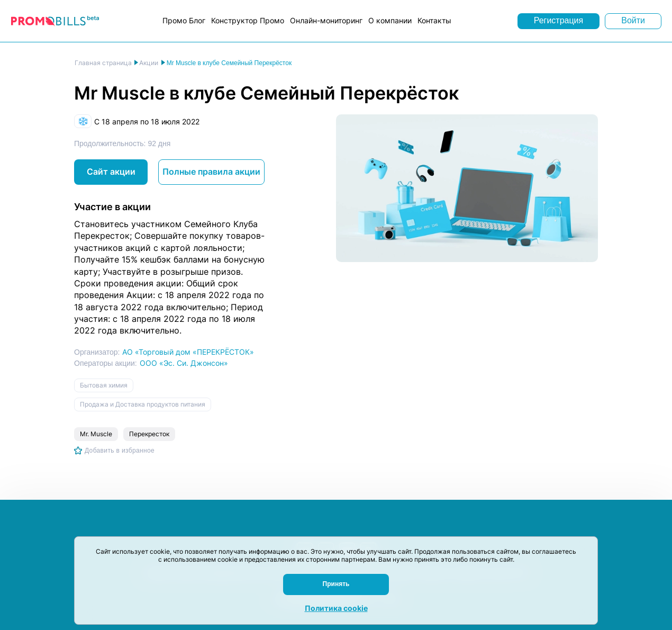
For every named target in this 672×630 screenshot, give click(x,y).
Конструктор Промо (248, 20)
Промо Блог (184, 20)
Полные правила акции (211, 172)
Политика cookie (336, 608)
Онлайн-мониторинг (326, 20)
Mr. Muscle (96, 434)
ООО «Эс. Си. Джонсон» (184, 363)
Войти (633, 20)
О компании (390, 20)
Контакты (434, 20)
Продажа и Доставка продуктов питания (143, 404)
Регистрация (559, 20)
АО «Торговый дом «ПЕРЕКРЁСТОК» (188, 352)
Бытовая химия (104, 385)
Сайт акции (111, 172)
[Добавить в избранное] (114, 451)
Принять (336, 584)
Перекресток (149, 434)
